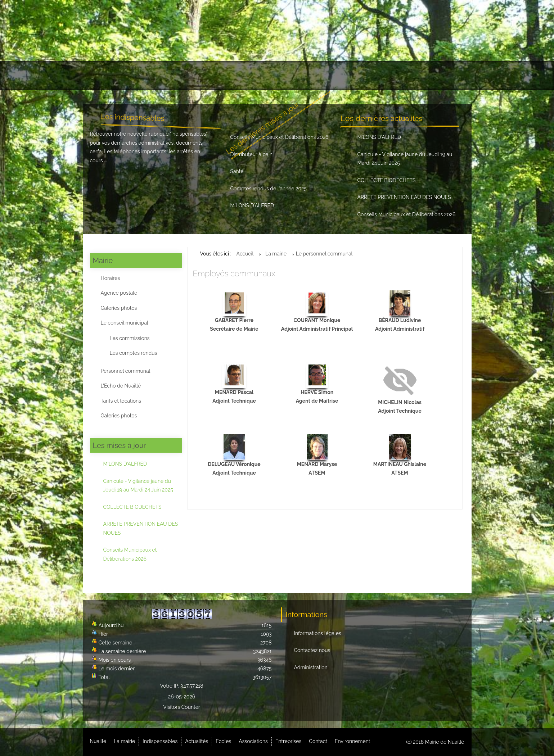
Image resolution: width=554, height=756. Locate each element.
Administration (311, 667)
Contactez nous (312, 650)
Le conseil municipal (125, 323)
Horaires (111, 278)
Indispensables (187, 76)
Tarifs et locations (121, 401)
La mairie (141, 76)
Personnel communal (126, 371)
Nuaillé (104, 76)
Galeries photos (119, 308)
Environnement (438, 76)
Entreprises (355, 76)
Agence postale (119, 293)
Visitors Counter (182, 707)
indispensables (189, 134)
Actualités (234, 76)
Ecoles (269, 76)
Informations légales (318, 633)
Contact (395, 76)
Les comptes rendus (134, 353)
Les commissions (130, 338)
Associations (309, 76)
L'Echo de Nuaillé (121, 386)
